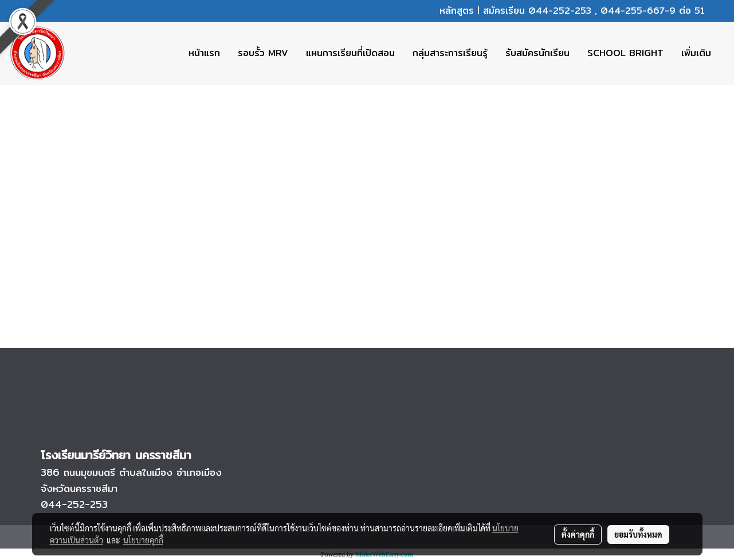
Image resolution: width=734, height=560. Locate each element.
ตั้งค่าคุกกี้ (578, 534)
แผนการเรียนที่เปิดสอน (350, 53)
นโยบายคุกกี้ (143, 540)
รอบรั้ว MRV (263, 53)
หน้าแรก (204, 53)
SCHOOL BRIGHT (625, 53)
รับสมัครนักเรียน (537, 53)
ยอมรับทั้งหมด (638, 534)
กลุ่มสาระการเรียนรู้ (450, 53)
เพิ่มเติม (696, 53)
